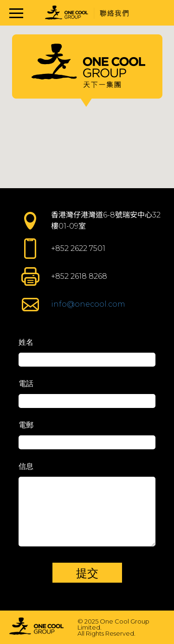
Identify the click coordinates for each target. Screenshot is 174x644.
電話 (26, 384)
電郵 (26, 425)
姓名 (26, 342)
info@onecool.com (88, 304)
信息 (26, 466)
